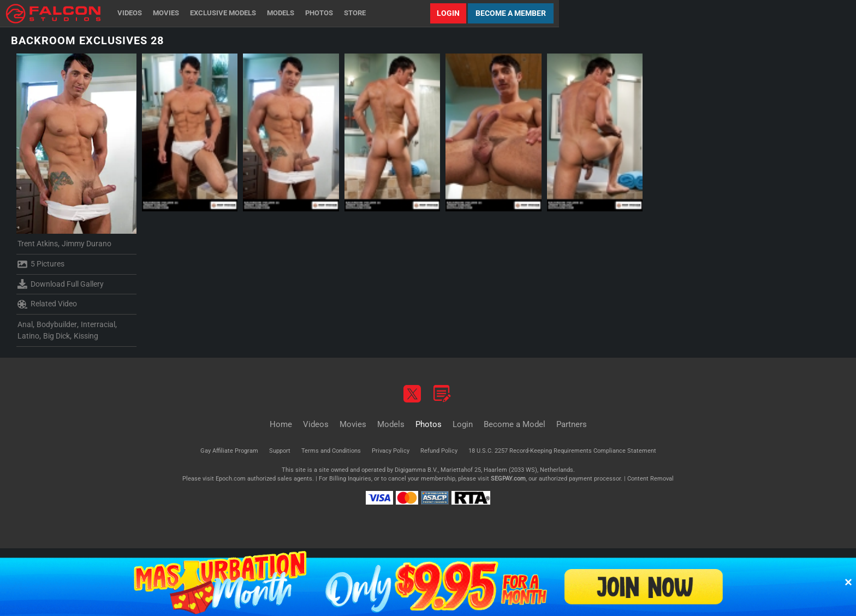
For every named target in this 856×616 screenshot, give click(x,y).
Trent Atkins (38, 244)
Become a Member (511, 13)
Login (448, 13)
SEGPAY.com (508, 479)
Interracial (98, 324)
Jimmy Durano (87, 244)
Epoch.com (231, 479)
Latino (28, 336)
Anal (25, 324)
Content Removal (650, 479)
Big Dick (57, 336)
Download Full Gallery (61, 284)
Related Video (47, 304)
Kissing (86, 336)
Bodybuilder (57, 324)
